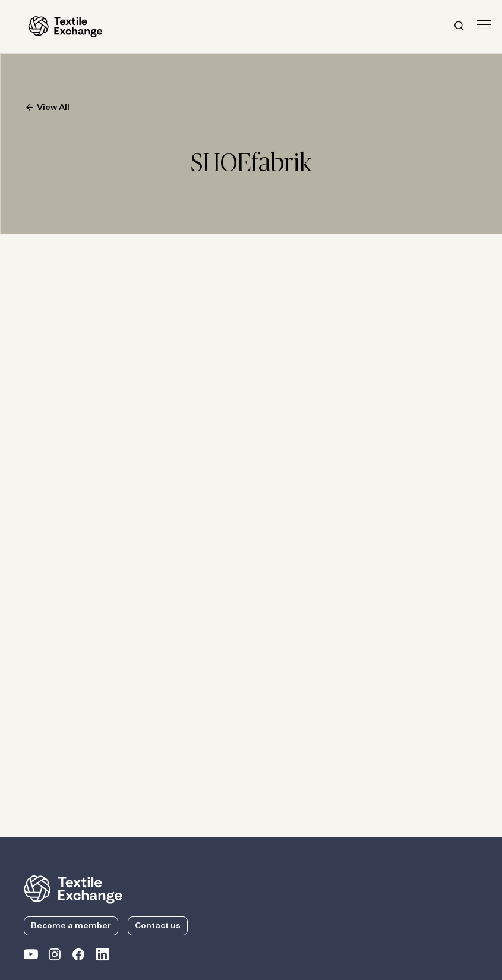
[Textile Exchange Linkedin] (102, 957)
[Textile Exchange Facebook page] (78, 957)
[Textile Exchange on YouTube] (31, 957)
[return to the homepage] (73, 888)
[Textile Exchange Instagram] (55, 957)
